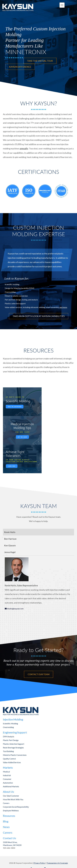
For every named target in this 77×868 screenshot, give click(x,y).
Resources (9, 816)
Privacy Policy (39, 863)
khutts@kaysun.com (15, 609)
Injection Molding (13, 719)
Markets (8, 768)
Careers (6, 803)
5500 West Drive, (10, 842)
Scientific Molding (10, 723)
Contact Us (9, 838)
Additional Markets (11, 786)
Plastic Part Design (11, 740)
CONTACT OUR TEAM (39, 674)
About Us (8, 792)
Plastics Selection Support (14, 744)
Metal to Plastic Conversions (15, 755)
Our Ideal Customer (11, 796)
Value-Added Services (12, 762)
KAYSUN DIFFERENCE (20, 67)
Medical (6, 772)
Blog (6, 821)
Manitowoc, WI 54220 (12, 845)
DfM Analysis (9, 736)
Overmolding (8, 727)
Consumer (7, 779)
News (6, 827)
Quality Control (9, 759)
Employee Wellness (11, 810)
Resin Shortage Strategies (13, 748)
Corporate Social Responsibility (16, 807)
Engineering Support (15, 732)
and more (63, 307)
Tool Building (8, 751)
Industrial (7, 775)
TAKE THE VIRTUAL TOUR (40, 61)
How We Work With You (13, 799)
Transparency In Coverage (57, 863)
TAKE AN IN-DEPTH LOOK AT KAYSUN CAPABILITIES (39, 316)
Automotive (8, 783)
